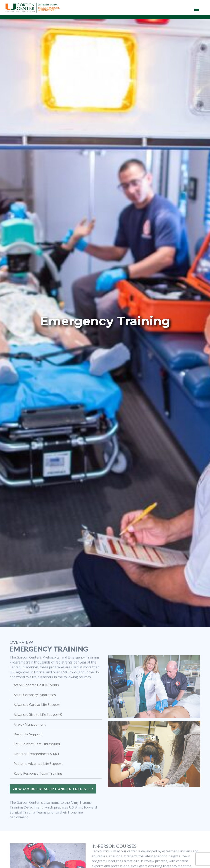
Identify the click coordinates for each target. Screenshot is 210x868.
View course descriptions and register (53, 796)
